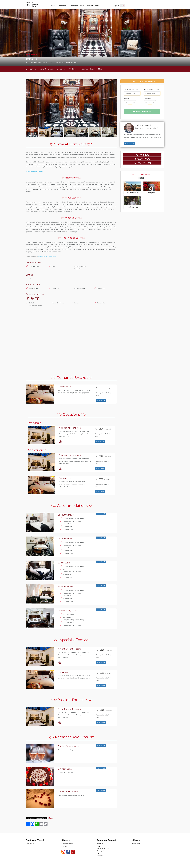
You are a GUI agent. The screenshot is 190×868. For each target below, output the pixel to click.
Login (99, 853)
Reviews (64, 846)
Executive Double (67, 515)
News (82, 6)
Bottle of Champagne (69, 746)
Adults (127, 98)
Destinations (73, 6)
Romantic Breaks (46, 69)
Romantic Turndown (68, 792)
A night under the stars (70, 428)
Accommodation (88, 69)
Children (147, 98)
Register (100, 856)
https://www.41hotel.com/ (47, 257)
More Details (101, 400)
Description (31, 69)
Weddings (73, 69)
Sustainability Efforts (35, 172)
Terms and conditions (104, 848)
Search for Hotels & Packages (142, 81)
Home (53, 6)
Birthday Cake (65, 769)
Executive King (65, 539)
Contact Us (30, 844)
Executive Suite (66, 587)
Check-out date (152, 89)
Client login (136, 844)
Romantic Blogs (67, 844)
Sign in (116, 6)
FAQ (98, 846)
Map (100, 69)
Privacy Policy (102, 851)
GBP (123, 6)
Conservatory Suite (67, 611)
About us (100, 844)
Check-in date (131, 89)
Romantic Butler (93, 6)
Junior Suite (64, 563)
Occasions (62, 6)
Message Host (129, 143)
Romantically (64, 387)
